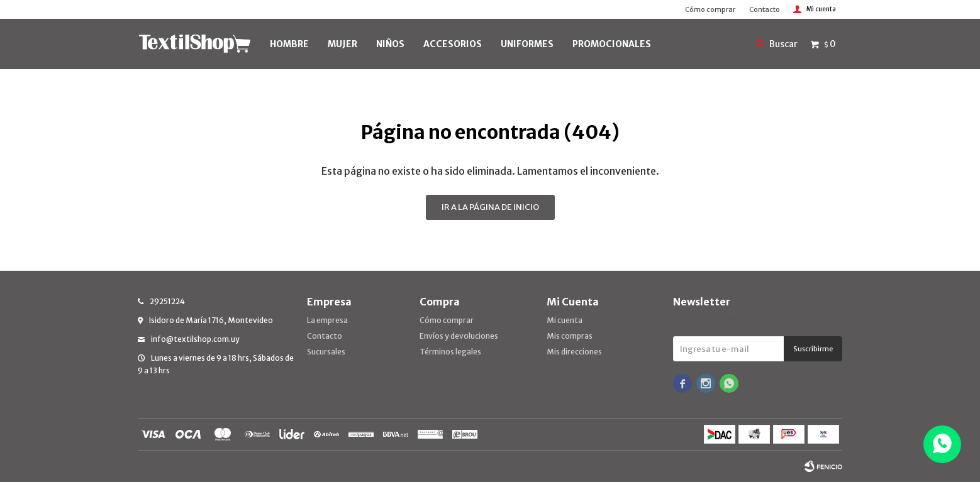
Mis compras (570, 336)
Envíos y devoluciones (459, 336)
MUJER (342, 44)
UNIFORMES (527, 44)
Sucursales (326, 352)
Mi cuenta (565, 320)
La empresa (327, 320)
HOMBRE (289, 44)
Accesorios (453, 44)
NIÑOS (390, 44)
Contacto (765, 9)
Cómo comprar (710, 9)
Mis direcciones (574, 352)
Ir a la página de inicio (490, 207)
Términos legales (450, 352)
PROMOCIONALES (612, 44)
